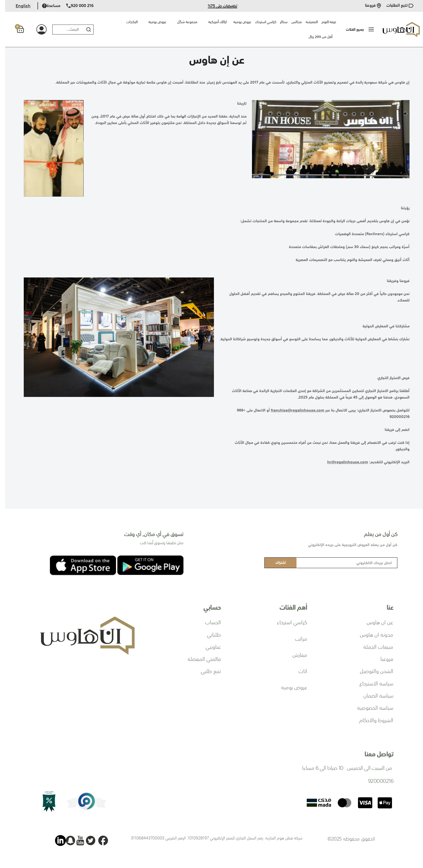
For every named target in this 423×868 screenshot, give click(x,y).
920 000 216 (75, 6)
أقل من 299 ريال (315, 37)
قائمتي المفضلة (199, 658)
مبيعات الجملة (373, 646)
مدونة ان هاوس (371, 634)
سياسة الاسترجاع (371, 683)
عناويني (208, 646)
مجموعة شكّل (182, 22)
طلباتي (209, 634)
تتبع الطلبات (395, 6)
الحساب (208, 622)
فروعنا (368, 6)
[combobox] (62, 30)
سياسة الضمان (373, 695)
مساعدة (46, 6)
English (18, 6)
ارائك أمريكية (212, 22)
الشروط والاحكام (371, 720)
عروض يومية (152, 22)
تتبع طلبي (206, 671)
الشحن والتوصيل (371, 671)
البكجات (127, 22)
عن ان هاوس (375, 622)
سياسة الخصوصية (370, 707)
